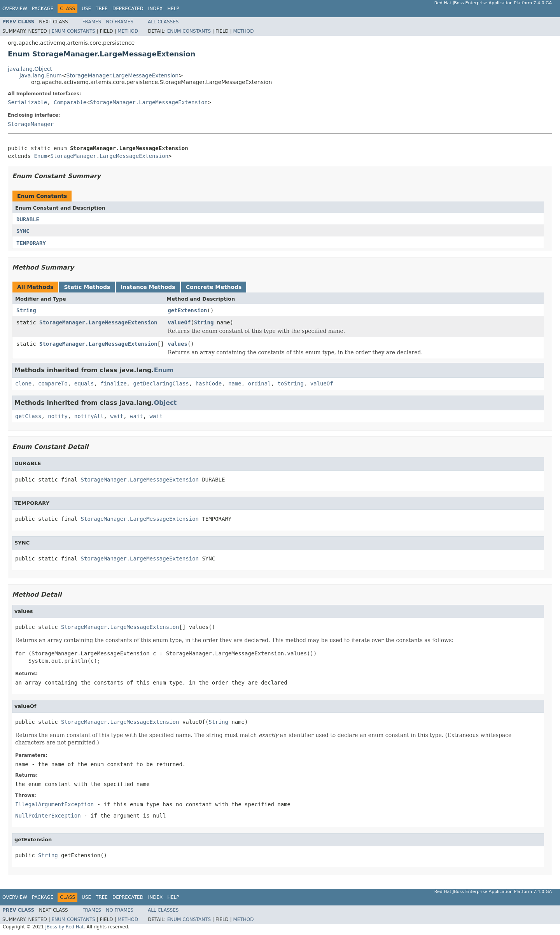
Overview (15, 9)
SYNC (23, 231)
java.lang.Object (30, 69)
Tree (102, 9)
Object (165, 403)
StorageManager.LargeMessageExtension (122, 75)
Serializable (27, 102)
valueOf (179, 322)
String (26, 310)
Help (173, 9)
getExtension (187, 310)
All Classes (163, 22)
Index (156, 9)
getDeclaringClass (161, 383)
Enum (40, 156)
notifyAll (89, 416)
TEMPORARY (31, 243)
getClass (28, 416)
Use (86, 9)
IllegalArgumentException (54, 804)
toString (290, 383)
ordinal (260, 383)
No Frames (120, 22)
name (235, 383)
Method (128, 31)
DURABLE (28, 219)
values (178, 344)
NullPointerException (48, 816)
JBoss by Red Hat (64, 927)
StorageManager (31, 124)
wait (117, 416)
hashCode (209, 383)
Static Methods (87, 287)
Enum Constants (73, 31)
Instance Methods (148, 287)
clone (23, 383)
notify (58, 416)
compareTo (53, 383)
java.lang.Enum (41, 75)
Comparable (70, 102)
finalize (113, 383)
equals (84, 383)
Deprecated (128, 9)
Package (43, 9)
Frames (92, 22)
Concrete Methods (214, 287)
